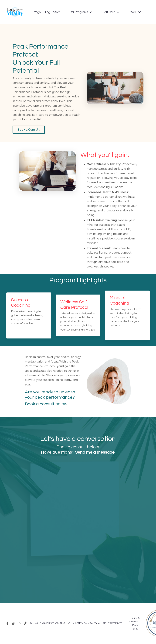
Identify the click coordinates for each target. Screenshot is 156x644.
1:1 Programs (82, 12)
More (135, 12)
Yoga (37, 12)
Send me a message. (95, 453)
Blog (47, 12)
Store (57, 12)
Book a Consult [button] (29, 130)
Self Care (111, 12)
